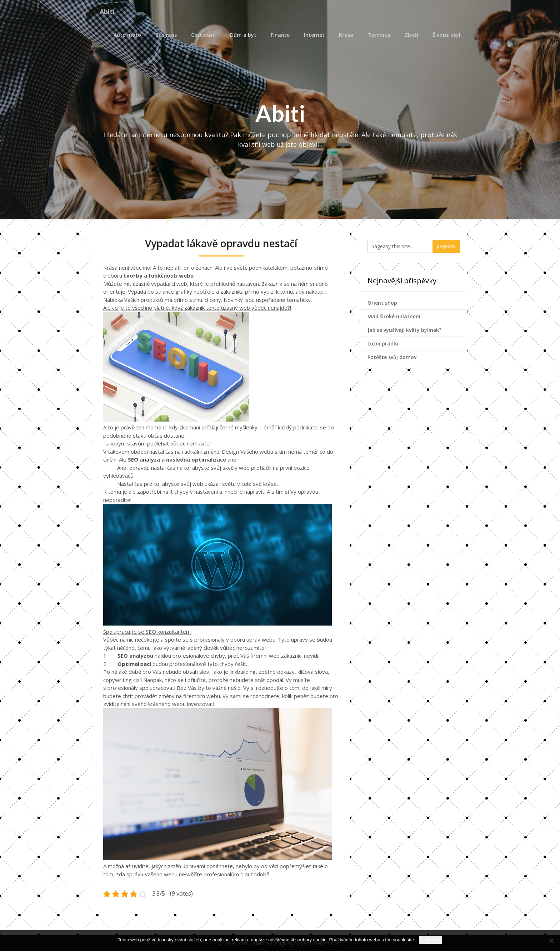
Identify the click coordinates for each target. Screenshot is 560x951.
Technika (379, 35)
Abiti (109, 12)
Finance (280, 35)
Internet (314, 35)
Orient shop (382, 303)
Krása (346, 35)
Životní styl (446, 35)
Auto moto (127, 35)
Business (166, 35)
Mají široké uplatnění (394, 316)
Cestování (203, 35)
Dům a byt (243, 35)
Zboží (411, 35)
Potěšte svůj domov (392, 357)
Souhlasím (431, 940)
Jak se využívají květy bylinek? (404, 330)
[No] (551, 941)
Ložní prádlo (383, 343)
